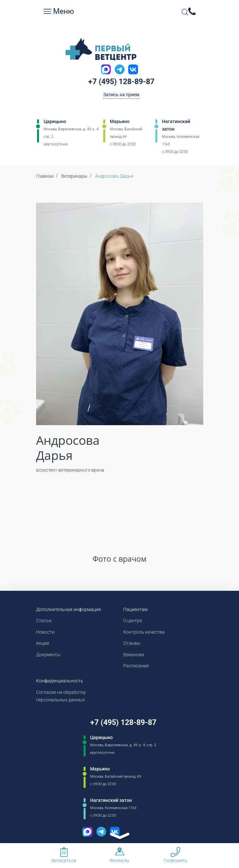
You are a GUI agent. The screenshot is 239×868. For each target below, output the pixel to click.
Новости (45, 632)
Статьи (44, 621)
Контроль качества (144, 632)
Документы (48, 655)
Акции (43, 643)
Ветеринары (74, 176)
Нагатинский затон (176, 125)
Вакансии (134, 655)
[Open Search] (185, 12)
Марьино (120, 121)
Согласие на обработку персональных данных (61, 696)
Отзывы (132, 643)
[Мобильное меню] (47, 11)
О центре (133, 621)
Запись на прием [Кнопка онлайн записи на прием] (121, 95)
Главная (45, 176)
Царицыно (55, 121)
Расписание (136, 666)
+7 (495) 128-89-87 (121, 82)
